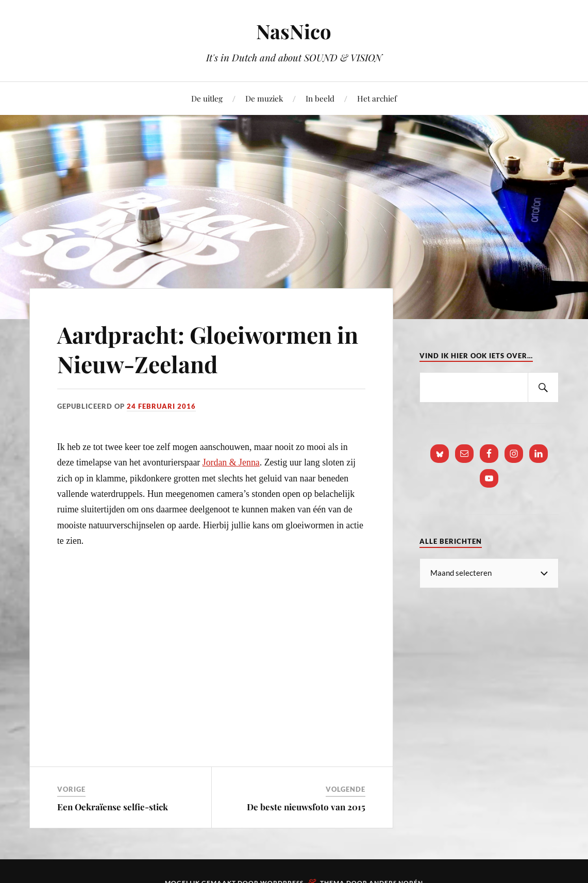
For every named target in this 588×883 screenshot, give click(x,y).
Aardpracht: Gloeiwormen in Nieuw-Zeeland (208, 349)
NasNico (294, 31)
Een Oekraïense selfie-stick (113, 807)
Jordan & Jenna (231, 462)
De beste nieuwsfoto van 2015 (306, 807)
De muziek (264, 98)
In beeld (320, 98)
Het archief (377, 98)
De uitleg (207, 98)
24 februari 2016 (161, 406)
